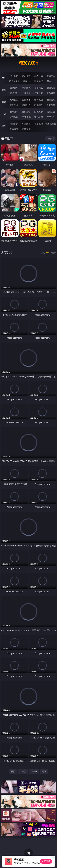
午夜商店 (26, 124)
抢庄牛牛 (51, 81)
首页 (13, 771)
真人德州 (26, 76)
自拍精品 (39, 88)
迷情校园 (14, 117)
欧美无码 (26, 88)
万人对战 (39, 76)
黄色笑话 (39, 117)
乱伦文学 (26, 112)
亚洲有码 (14, 93)
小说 (4, 114)
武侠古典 (51, 112)
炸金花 (26, 81)
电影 (4, 90)
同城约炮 (14, 124)
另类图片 (51, 105)
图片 (4, 102)
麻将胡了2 (14, 81)
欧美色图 (39, 100)
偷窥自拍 (14, 100)
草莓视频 (39, 124)
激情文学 (14, 112)
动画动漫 (51, 88)
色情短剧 (26, 129)
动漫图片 (51, 100)
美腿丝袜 (14, 105)
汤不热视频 (51, 124)
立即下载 (46, 861)
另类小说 (26, 117)
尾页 (44, 771)
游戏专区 (51, 76)
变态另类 (51, 93)
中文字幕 (26, 93)
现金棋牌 (39, 81)
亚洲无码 (14, 88)
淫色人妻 (39, 112)
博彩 (4, 78)
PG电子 (14, 76)
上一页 (23, 771)
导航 (4, 126)
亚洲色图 (26, 100)
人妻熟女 (39, 93)
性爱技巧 (51, 117)
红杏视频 (14, 129)
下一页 (34, 771)
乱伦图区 (39, 105)
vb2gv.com (28, 63)
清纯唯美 (26, 105)
